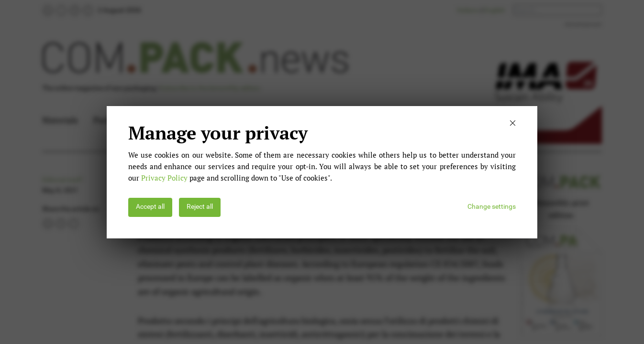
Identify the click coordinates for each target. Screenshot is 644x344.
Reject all (200, 207)
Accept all (150, 207)
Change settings (492, 207)
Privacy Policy (164, 178)
